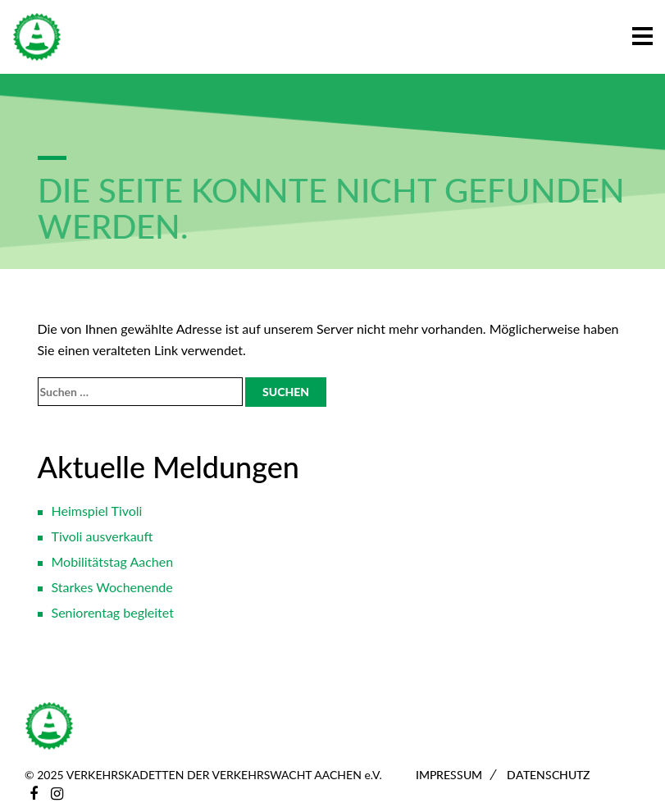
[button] (642, 33)
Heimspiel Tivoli (97, 511)
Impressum (449, 775)
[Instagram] (57, 793)
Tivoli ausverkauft (102, 536)
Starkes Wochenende (112, 587)
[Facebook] (34, 793)
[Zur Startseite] (37, 37)
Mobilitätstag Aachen (113, 561)
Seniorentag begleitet (113, 612)
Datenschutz (548, 775)
